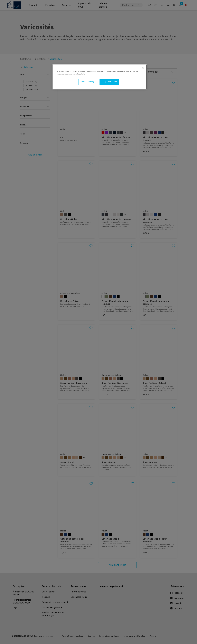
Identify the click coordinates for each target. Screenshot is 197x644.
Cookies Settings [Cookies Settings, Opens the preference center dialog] (88, 82)
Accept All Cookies (109, 82)
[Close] (143, 68)
